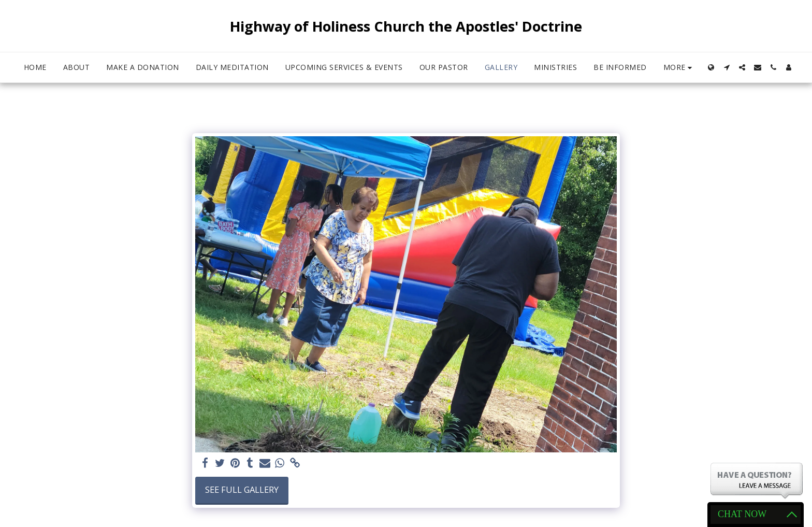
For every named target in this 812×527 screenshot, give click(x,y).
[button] (727, 67)
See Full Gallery (242, 489)
